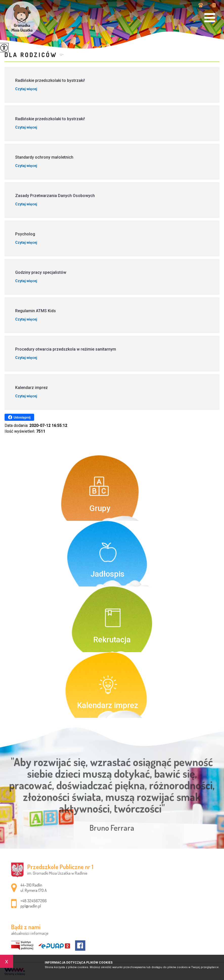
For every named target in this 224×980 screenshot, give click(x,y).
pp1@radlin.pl (213, 5)
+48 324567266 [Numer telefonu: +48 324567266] (34, 901)
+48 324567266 (201, 5)
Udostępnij (19, 417)
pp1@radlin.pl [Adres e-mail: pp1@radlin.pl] (31, 906)
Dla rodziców (31, 55)
